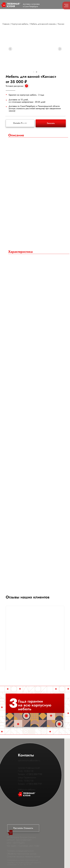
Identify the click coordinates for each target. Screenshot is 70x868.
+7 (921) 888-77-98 (34, 774)
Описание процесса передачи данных (24, 857)
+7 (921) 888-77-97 (34, 784)
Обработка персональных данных (22, 854)
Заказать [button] (51, 123)
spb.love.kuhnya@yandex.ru (29, 760)
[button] (23, 828)
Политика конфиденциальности (20, 851)
